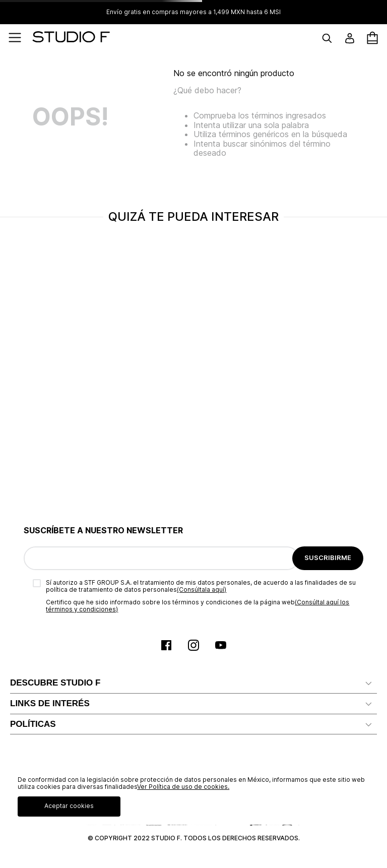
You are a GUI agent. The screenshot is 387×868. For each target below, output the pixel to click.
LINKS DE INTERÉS (50, 703)
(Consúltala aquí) (202, 590)
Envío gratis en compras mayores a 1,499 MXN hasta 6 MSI (193, 12)
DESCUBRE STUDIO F (55, 683)
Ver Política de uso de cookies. (183, 787)
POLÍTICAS (33, 724)
